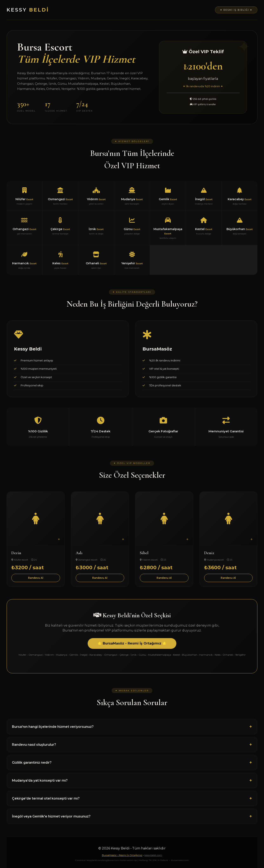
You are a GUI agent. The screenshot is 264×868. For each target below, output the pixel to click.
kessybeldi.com (153, 855)
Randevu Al (36, 578)
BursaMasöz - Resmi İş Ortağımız (122, 855)
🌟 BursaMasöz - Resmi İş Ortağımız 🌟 (132, 643)
